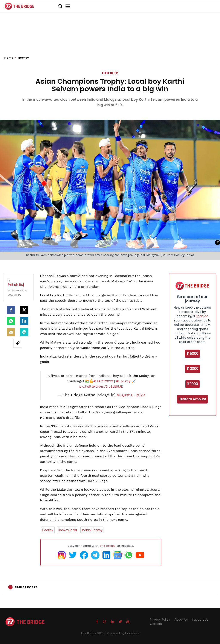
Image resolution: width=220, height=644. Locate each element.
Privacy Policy (160, 620)
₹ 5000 (192, 354)
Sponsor (202, 316)
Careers (156, 624)
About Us (181, 620)
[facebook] (11, 310)
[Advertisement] (110, 39)
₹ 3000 (192, 369)
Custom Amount (192, 399)
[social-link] (18, 343)
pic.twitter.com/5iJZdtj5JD (101, 386)
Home (10, 58)
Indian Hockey (92, 530)
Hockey (110, 73)
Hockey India (67, 530)
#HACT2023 (103, 381)
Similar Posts (26, 587)
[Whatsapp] (11, 321)
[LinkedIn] (24, 321)
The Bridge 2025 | (94, 633)
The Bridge (108, 546)
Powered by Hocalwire (123, 633)
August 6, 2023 (131, 395)
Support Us (200, 620)
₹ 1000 (192, 384)
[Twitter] (24, 310)
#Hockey (123, 381)
